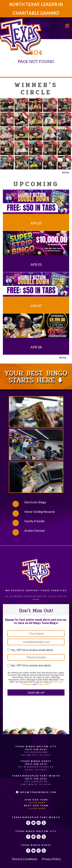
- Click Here (36, 803)
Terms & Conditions (24, 859)
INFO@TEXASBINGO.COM (36, 792)
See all (63, 358)
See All (66, 172)
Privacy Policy (43, 684)
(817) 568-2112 (36, 749)
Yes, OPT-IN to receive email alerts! (32, 650)
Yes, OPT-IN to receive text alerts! (31, 665)
